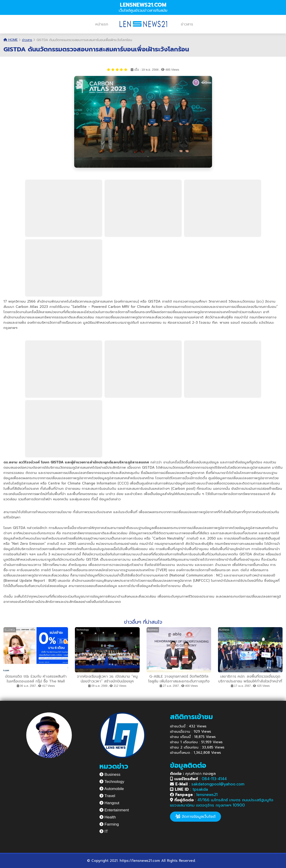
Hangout (109, 803)
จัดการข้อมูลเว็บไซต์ (195, 816)
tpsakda (200, 789)
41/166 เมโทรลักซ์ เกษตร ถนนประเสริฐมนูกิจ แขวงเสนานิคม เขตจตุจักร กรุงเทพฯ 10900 (222, 803)
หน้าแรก (102, 24)
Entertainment (114, 810)
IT (104, 831)
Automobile (112, 789)
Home (11, 40)
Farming (109, 824)
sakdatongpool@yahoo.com (218, 784)
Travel (107, 796)
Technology (112, 782)
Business (110, 775)
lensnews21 (207, 795)
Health (108, 817)
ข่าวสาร (187, 24)
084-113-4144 (214, 779)
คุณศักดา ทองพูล (193, 773)
